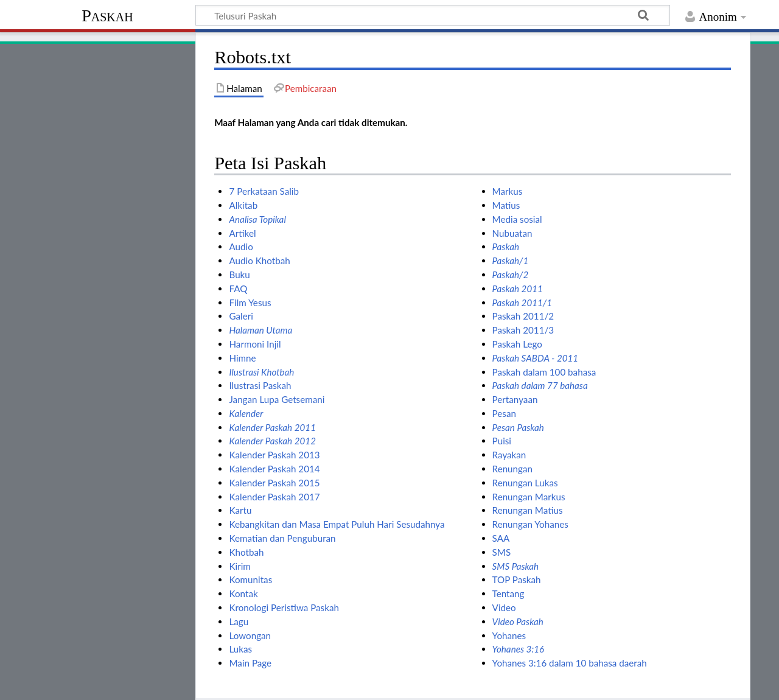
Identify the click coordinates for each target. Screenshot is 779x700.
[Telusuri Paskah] (433, 15)
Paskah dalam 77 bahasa (540, 385)
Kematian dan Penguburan (282, 538)
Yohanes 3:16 (518, 649)
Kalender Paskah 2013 (274, 455)
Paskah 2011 (518, 289)
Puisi (502, 441)
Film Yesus (250, 303)
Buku (239, 275)
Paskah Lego (517, 344)
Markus (508, 191)
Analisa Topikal (257, 219)
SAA (501, 538)
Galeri (241, 316)
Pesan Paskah (518, 427)
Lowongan (250, 635)
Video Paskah (518, 621)
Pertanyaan (515, 399)
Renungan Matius (528, 510)
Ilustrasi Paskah (260, 385)
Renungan (512, 469)
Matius (506, 205)
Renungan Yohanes (530, 524)
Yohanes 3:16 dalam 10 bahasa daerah (570, 663)
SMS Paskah (516, 566)
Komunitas (250, 579)
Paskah (107, 16)
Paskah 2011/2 (523, 316)
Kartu (240, 510)
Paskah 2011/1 (522, 303)
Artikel (242, 233)
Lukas (240, 649)
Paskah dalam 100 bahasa (544, 372)
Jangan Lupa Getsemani (277, 399)
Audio (241, 247)
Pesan (504, 413)
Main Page (250, 663)
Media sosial (517, 219)
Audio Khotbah (259, 261)
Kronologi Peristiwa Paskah (284, 607)
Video (504, 607)
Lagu (239, 621)
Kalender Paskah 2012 (272, 441)
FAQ (238, 289)
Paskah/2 (511, 275)
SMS (502, 552)
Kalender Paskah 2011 (272, 427)
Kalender (246, 413)
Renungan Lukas (525, 483)
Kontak (243, 593)
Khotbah (246, 552)
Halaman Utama (260, 330)
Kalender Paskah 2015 (274, 483)
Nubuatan (512, 233)
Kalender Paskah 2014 (274, 469)
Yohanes (509, 635)
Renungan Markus (529, 497)
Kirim (239, 566)
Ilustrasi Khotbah (261, 372)
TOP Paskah (517, 579)
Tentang (508, 593)
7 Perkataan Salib (264, 191)
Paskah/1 (511, 261)
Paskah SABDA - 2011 (536, 358)
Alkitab (243, 205)
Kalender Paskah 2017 (274, 497)
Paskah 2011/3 (523, 330)
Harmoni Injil (255, 344)
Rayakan (509, 455)
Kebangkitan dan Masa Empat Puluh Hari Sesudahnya (337, 524)
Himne (242, 358)
